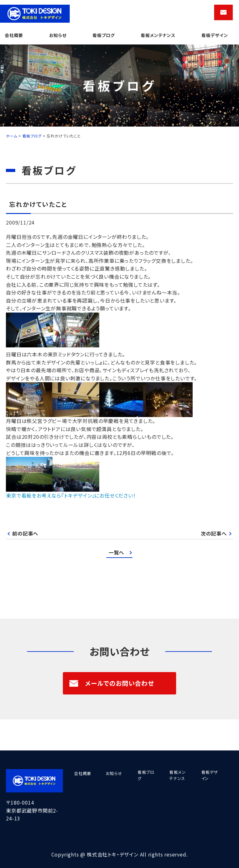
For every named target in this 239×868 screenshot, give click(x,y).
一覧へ (116, 552)
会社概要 (14, 35)
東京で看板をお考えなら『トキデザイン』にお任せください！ (71, 495)
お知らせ (58, 35)
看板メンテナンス (158, 35)
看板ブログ (104, 35)
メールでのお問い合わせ (112, 683)
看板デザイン (215, 35)
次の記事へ (214, 533)
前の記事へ (25, 533)
